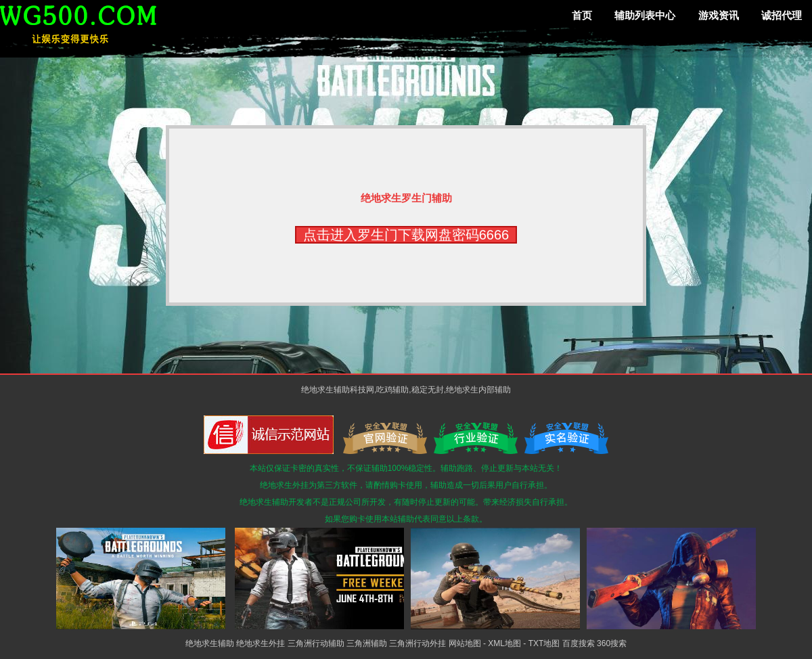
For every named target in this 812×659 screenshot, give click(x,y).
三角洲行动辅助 (316, 643)
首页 (582, 15)
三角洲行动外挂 (418, 643)
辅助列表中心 (645, 15)
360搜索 (612, 643)
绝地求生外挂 (261, 643)
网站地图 (465, 643)
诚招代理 (782, 15)
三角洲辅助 (367, 643)
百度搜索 (579, 643)
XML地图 (504, 643)
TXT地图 (544, 643)
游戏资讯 (719, 15)
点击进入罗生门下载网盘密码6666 (406, 235)
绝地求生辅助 (210, 643)
